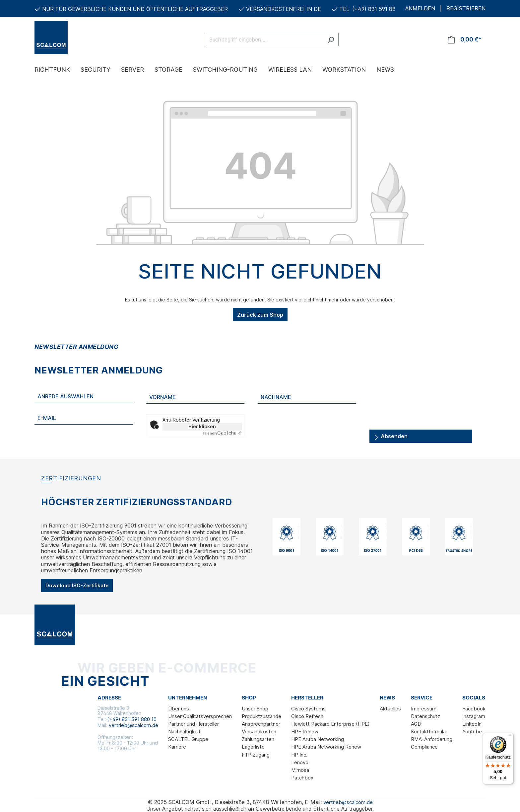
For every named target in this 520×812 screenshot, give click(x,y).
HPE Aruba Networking (318, 739)
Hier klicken (202, 426)
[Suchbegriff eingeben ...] (265, 40)
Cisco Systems (308, 709)
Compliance (424, 747)
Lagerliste (253, 747)
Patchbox (302, 778)
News (387, 698)
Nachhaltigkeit (184, 731)
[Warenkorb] (465, 40)
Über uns (179, 709)
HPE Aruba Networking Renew (326, 747)
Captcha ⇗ (222, 433)
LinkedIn (472, 724)
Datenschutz (425, 716)
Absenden (391, 435)
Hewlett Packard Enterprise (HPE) (330, 724)
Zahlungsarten (258, 739)
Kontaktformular (429, 731)
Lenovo (300, 762)
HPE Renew (305, 731)
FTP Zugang (256, 755)
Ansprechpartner (261, 724)
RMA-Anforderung (432, 739)
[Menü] (509, 737)
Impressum (424, 709)
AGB (416, 724)
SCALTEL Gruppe (188, 739)
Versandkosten (259, 731)
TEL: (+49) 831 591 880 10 (373, 9)
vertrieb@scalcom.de (133, 725)
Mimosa (300, 770)
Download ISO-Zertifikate (77, 585)
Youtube (472, 731)
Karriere (177, 747)
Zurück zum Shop (260, 315)
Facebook (474, 709)
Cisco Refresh (307, 716)
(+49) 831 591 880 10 (132, 719)
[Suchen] (331, 40)
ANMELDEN (420, 8)
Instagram (474, 716)
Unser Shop (255, 709)
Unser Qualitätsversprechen (200, 716)
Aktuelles (390, 709)
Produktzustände (261, 716)
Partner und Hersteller (194, 724)
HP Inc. (299, 755)
